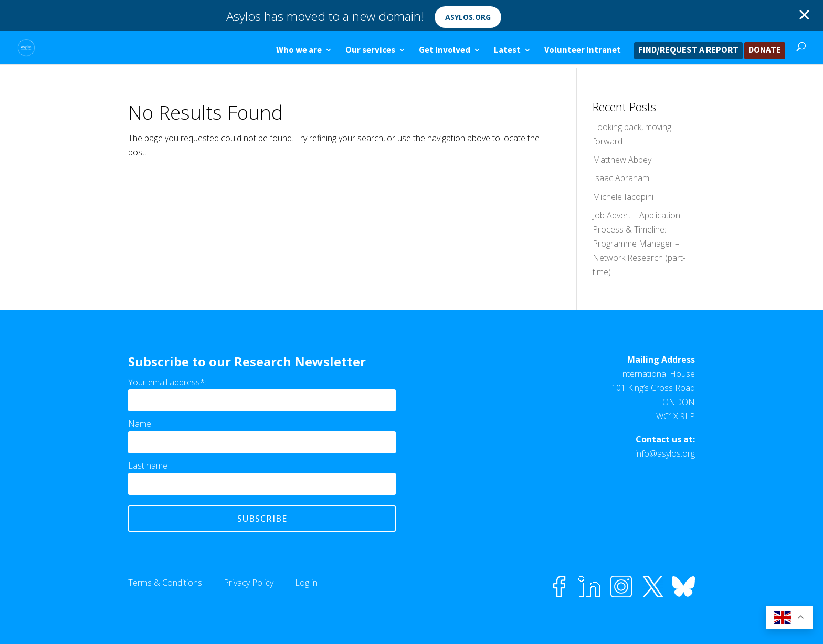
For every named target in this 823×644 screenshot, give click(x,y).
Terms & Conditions (165, 583)
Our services (370, 51)
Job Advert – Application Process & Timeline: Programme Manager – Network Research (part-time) (639, 244)
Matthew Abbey (622, 160)
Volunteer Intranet (583, 51)
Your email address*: (167, 382)
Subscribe (262, 519)
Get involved (445, 51)
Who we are (299, 51)
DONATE (765, 51)
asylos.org (468, 17)
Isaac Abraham (621, 178)
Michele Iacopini (623, 197)
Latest (507, 51)
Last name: (149, 466)
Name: (140, 424)
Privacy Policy (249, 583)
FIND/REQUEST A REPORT (688, 51)
